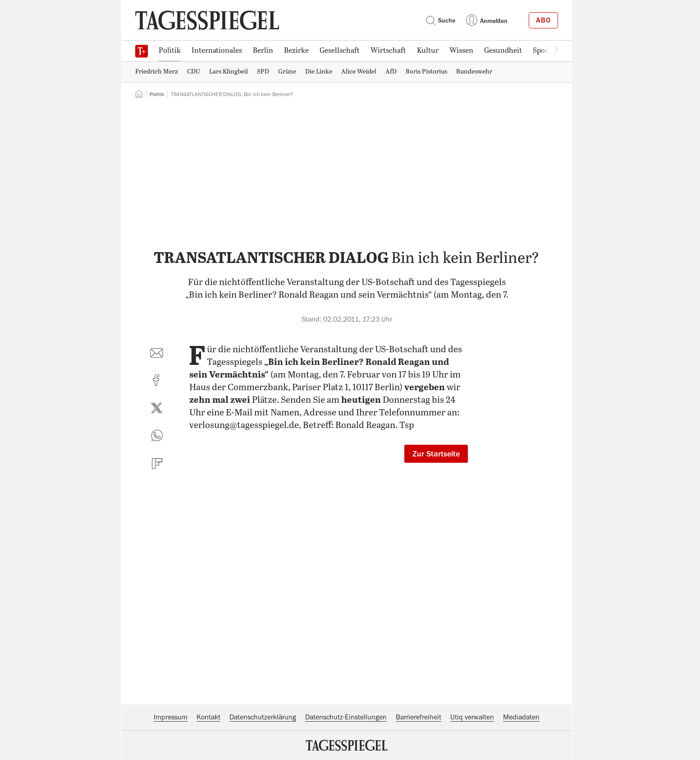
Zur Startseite (436, 454)
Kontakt (208, 717)
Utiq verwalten (472, 717)
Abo (543, 20)
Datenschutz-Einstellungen (346, 717)
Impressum (171, 717)
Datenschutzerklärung (263, 717)
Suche (440, 20)
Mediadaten (521, 717)
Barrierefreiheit (419, 717)
